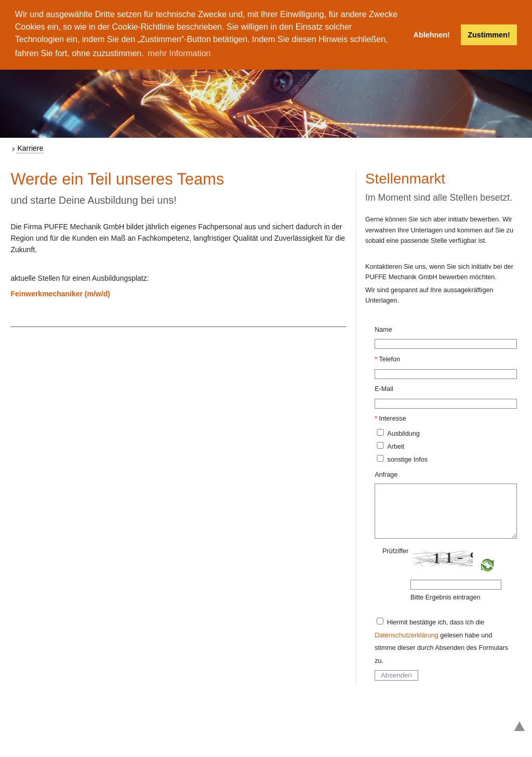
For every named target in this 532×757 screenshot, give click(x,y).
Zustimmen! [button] (489, 35)
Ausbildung (403, 434)
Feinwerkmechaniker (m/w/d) (60, 294)
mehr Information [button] (179, 53)
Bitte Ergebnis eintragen (445, 597)
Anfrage (386, 475)
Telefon (389, 359)
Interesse (393, 419)
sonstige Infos (407, 460)
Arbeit (396, 447)
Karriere (30, 148)
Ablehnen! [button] (432, 35)
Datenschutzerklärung (407, 635)
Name (383, 330)
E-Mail (384, 389)
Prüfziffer (395, 551)
